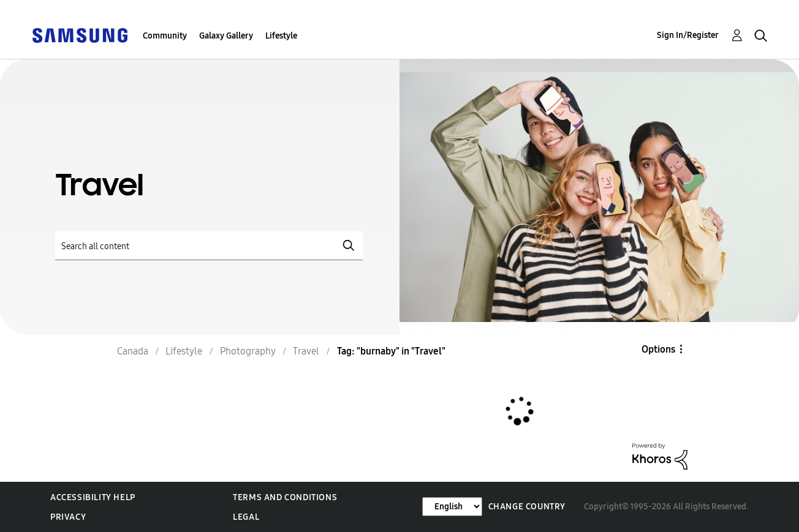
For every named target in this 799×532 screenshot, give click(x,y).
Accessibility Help (93, 497)
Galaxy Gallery (226, 36)
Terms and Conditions (285, 497)
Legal (246, 517)
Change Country (527, 507)
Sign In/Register (688, 35)
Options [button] (658, 349)
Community (165, 36)
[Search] (209, 246)
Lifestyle (281, 36)
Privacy (68, 517)
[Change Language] (452, 507)
